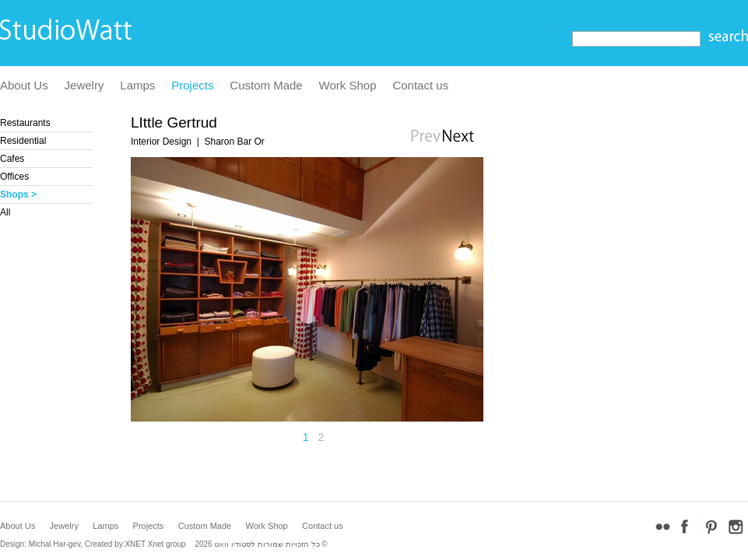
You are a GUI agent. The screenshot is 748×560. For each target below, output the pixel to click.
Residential (23, 141)
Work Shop (348, 85)
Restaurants (25, 123)
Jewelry (84, 85)
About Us (24, 85)
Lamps (137, 85)
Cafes (12, 159)
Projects (192, 85)
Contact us (420, 85)
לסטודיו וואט (235, 544)
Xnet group (167, 544)
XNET (135, 544)
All (5, 212)
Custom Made (266, 85)
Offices (14, 177)
